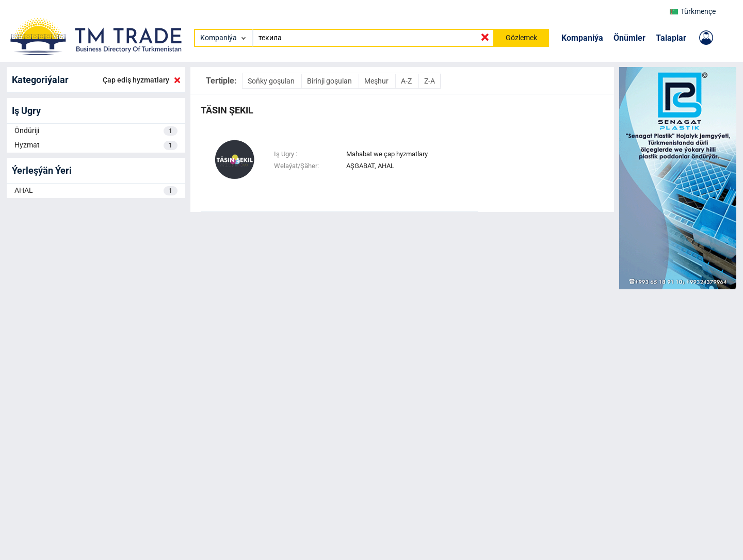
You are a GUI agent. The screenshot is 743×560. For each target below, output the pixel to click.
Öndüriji (96, 131)
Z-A (430, 81)
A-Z (407, 81)
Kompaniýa (582, 38)
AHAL (96, 191)
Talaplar (671, 38)
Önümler (629, 38)
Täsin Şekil (227, 110)
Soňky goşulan (272, 81)
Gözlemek (521, 38)
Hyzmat (96, 145)
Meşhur (377, 81)
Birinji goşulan (330, 81)
